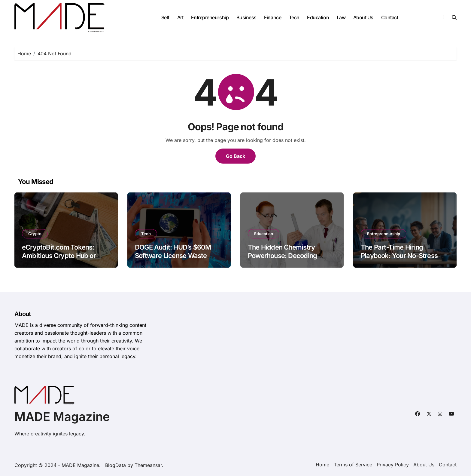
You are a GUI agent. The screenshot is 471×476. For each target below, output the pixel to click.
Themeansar (148, 465)
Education (318, 17)
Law (341, 17)
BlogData (115, 465)
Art (180, 17)
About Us (363, 17)
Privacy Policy (393, 465)
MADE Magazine (62, 417)
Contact (390, 17)
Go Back (235, 156)
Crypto (35, 234)
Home (322, 465)
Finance (273, 17)
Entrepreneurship (210, 17)
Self (165, 17)
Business (246, 17)
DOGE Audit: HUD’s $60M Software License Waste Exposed (173, 256)
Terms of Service (353, 465)
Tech (294, 17)
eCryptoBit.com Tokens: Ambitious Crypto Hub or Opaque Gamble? (59, 256)
